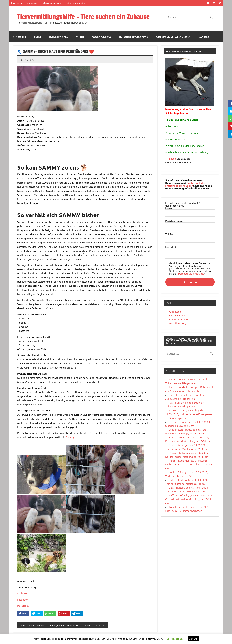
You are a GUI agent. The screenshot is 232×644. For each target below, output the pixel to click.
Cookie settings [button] (175, 639)
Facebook (23, 599)
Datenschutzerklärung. (191, 273)
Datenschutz (32, 3)
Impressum (17, 3)
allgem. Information (76, 3)
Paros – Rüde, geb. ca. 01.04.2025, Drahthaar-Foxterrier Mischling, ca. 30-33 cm (189, 464)
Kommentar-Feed (179, 319)
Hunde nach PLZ (58, 37)
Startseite (20, 37)
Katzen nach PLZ (102, 37)
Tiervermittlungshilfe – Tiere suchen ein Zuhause (83, 17)
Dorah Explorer (178, 418)
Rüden (88, 625)
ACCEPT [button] (193, 639)
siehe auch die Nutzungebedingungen (185, 184)
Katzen (80, 37)
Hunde (38, 37)
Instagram (23, 606)
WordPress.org (178, 323)
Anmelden (175, 311)
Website (22, 593)
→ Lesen (171, 158)
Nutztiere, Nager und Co (134, 37)
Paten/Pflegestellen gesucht (174, 37)
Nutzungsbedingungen (52, 3)
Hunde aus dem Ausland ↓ (32, 625)
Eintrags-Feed (177, 315)
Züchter (204, 37)
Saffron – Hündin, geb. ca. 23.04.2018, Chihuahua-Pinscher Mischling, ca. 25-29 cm (189, 499)
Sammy (70, 437)
